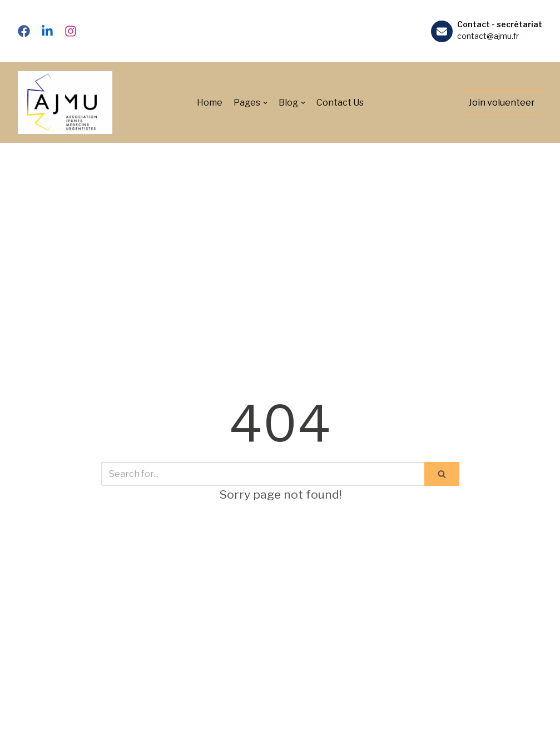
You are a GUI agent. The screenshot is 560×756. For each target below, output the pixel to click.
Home (210, 103)
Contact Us (340, 103)
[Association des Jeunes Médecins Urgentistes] (65, 103)
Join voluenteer (502, 103)
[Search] (263, 474)
